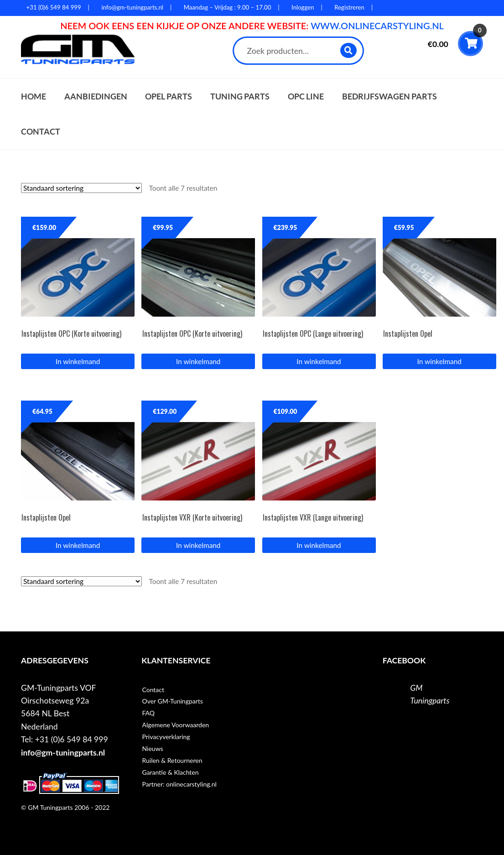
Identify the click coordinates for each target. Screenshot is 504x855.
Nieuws (152, 748)
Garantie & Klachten (170, 772)
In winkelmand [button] (78, 361)
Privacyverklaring (166, 737)
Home (34, 96)
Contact (41, 132)
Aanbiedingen (96, 96)
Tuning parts (240, 96)
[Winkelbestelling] (81, 188)
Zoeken (349, 50)
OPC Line (306, 96)
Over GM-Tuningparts (172, 701)
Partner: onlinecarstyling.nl (179, 784)
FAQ (148, 713)
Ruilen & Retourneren (172, 760)
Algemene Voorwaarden (175, 725)
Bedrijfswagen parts (390, 96)
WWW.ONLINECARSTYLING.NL (377, 26)
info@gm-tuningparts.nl (63, 753)
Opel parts (169, 96)
